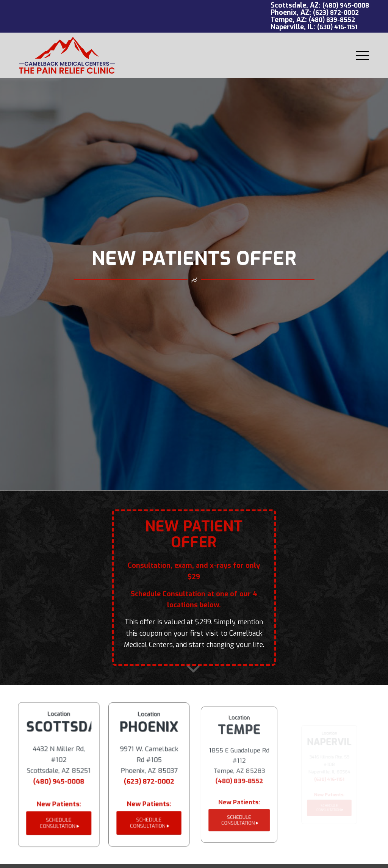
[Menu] (360, 55)
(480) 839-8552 (332, 20)
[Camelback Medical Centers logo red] (67, 55)
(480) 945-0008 (346, 5)
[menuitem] (360, 55)
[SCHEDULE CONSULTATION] (59, 822)
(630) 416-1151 (337, 27)
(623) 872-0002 (336, 13)
